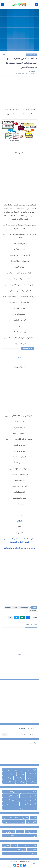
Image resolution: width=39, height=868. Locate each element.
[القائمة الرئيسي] (37, 5)
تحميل (19, 516)
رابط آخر (19, 521)
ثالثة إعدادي (8, 818)
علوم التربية (33, 610)
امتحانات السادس (13, 804)
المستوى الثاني (13, 796)
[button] (28, 617)
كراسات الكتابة (16, 836)
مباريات (8, 850)
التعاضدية (33, 850)
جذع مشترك (9, 822)
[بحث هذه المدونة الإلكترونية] (22, 735)
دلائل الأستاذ (20, 778)
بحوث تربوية (32, 832)
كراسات (33, 836)
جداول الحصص (11, 774)
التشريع (16, 607)
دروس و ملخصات (16, 808)
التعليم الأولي (32, 792)
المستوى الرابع (13, 800)
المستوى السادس (30, 804)
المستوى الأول (14, 792)
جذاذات (33, 808)
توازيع (22, 774)
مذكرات (33, 782)
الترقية (14, 846)
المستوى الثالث (31, 796)
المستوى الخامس (30, 800)
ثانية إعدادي (20, 822)
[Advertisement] (19, 30)
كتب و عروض (10, 832)
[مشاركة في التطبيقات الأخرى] (11, 617)
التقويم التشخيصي (14, 770)
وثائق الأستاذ (10, 782)
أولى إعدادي (32, 822)
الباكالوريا (25, 818)
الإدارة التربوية (31, 770)
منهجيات (23, 782)
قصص (21, 832)
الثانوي (34, 818)
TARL (17, 818)
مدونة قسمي (12, 862)
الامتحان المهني (32, 55)
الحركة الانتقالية (20, 850)
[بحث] (2, 5)
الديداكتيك (8, 607)
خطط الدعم (32, 778)
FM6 (34, 846)
